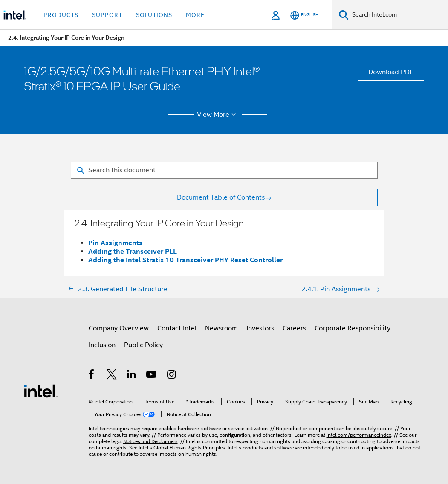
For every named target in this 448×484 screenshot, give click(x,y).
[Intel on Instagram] (172, 376)
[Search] (344, 15)
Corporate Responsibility (353, 328)
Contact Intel (177, 328)
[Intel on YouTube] (152, 376)
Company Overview (119, 328)
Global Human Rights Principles (189, 448)
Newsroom (221, 328)
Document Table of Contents (221, 197)
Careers (294, 328)
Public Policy (143, 345)
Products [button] (61, 15)
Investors (260, 328)
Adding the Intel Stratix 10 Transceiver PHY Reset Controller (185, 260)
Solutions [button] (154, 15)
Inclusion (102, 345)
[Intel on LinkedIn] (132, 376)
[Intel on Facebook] (92, 376)
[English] (304, 15)
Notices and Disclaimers (150, 441)
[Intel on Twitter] (112, 376)
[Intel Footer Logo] (41, 391)
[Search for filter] (224, 170)
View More (218, 115)
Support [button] (107, 15)
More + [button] (198, 15)
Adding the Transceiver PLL (133, 251)
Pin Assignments (115, 243)
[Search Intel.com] (398, 15)
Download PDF (391, 72)
